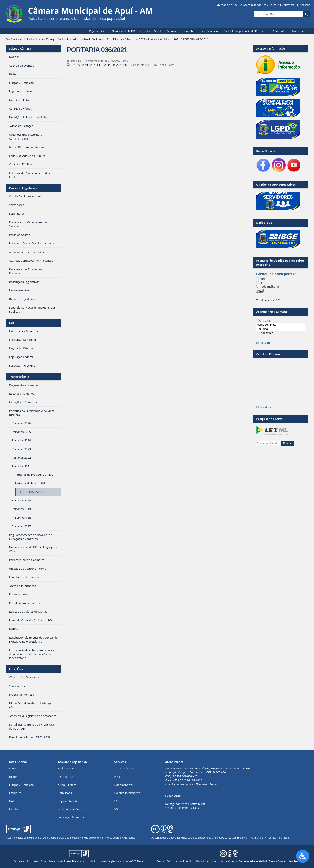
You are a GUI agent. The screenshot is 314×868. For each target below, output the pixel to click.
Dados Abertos (124, 785)
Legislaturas (66, 777)
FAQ (117, 801)
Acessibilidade (252, 5)
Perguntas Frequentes (181, 31)
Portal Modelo (65, 838)
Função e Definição (21, 785)
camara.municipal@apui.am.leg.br (196, 784)
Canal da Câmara (268, 354)
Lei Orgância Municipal (73, 809)
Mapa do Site (229, 5)
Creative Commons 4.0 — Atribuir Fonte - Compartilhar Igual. (256, 838)
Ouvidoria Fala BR (123, 31)
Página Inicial (98, 31)
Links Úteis (17, 669)
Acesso (14, 768)
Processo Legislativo (23, 188)
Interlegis (99, 838)
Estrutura (15, 793)
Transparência (301, 31)
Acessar (305, 5)
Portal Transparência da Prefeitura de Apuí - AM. (255, 31)
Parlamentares (67, 768)
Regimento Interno (70, 801)
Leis (12, 323)
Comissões (65, 793)
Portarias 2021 (136, 39)
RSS (117, 809)
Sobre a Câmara (20, 48)
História (14, 777)
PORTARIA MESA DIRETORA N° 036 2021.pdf (97, 65)
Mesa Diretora (67, 785)
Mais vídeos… (265, 407)
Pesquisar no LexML (270, 419)
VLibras (272, 5)
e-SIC (118, 777)
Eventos (14, 809)
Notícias (14, 801)
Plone (131, 838)
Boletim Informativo (127, 793)
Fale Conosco (209, 31)
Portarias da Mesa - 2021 (164, 39)
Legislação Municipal (71, 817)
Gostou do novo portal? (276, 274)
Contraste (288, 5)
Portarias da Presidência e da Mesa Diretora (95, 39)
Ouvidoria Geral (151, 31)
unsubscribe (264, 343)
